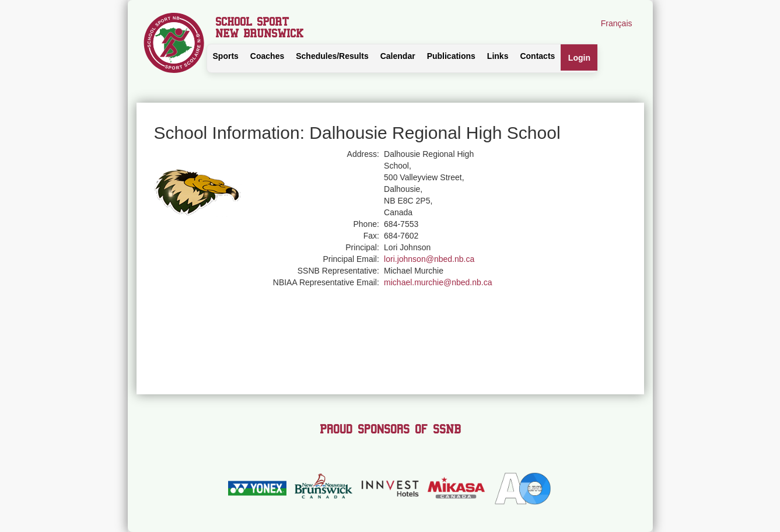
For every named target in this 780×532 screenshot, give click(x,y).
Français (617, 23)
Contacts (537, 56)
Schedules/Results (332, 56)
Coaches (267, 56)
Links (498, 56)
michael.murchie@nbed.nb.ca (438, 282)
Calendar (398, 56)
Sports (226, 56)
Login (579, 58)
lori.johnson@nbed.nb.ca (429, 259)
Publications (451, 56)
